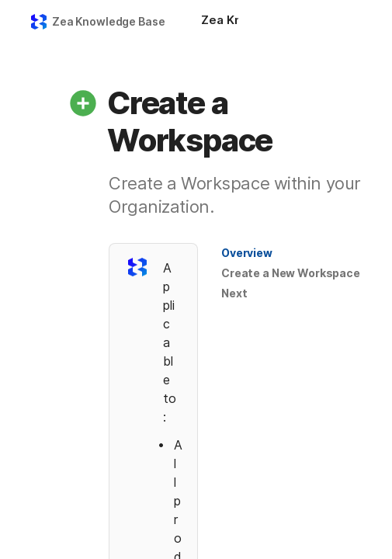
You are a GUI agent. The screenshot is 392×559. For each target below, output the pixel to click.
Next (234, 293)
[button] (83, 103)
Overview (247, 253)
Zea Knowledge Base (108, 21)
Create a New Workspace (291, 273)
